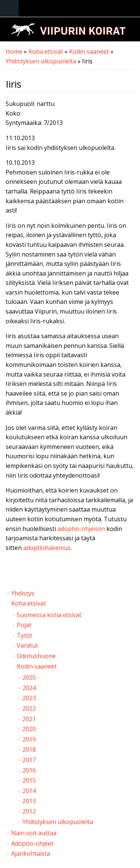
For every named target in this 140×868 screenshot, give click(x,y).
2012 (29, 811)
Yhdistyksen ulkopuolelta (41, 61)
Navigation (9, 8)
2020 (29, 729)
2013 (29, 801)
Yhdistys (23, 593)
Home (14, 51)
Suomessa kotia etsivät (49, 615)
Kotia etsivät (46, 51)
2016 (29, 770)
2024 (29, 688)
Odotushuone (36, 656)
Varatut (27, 645)
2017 (29, 760)
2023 (29, 698)
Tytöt (24, 635)
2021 (29, 719)
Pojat (24, 625)
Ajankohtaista (31, 853)
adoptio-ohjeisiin (81, 529)
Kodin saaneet (89, 51)
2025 (29, 677)
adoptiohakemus (47, 548)
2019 (29, 739)
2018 (29, 749)
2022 (29, 708)
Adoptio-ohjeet (32, 843)
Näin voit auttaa (34, 833)
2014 (29, 791)
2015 (29, 780)
